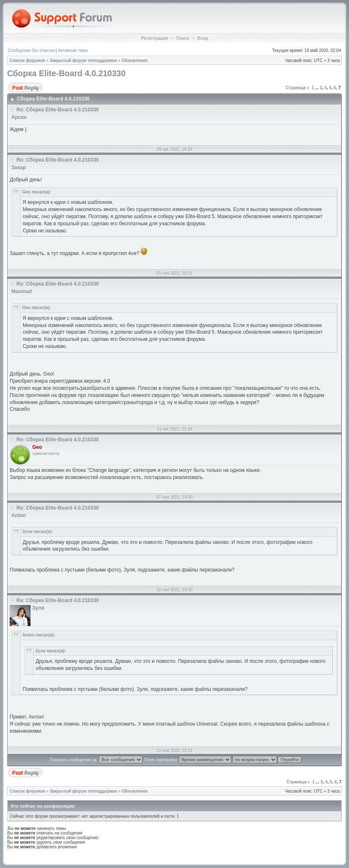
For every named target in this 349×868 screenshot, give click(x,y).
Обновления (134, 61)
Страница (296, 88)
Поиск (183, 38)
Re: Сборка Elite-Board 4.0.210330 (58, 110)
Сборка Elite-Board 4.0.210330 (66, 73)
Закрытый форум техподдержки (84, 61)
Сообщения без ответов (31, 50)
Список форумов (27, 61)
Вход (203, 38)
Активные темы (73, 50)
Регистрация (155, 38)
